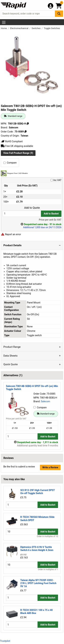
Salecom (45, 401)
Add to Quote (32, 208)
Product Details (12, 245)
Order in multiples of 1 (48, 569)
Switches (36, 28)
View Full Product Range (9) (18, 153)
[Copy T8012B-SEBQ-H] (28, 124)
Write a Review (50, 467)
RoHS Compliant (12, 141)
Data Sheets (10, 356)
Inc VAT (56, 180)
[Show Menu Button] (4, 22)
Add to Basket (51, 214)
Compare (10, 163)
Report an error (11, 234)
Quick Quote (11, 364)
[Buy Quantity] (22, 214)
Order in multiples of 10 (47, 536)
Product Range (12, 347)
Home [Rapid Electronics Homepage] (4, 28)
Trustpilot (5, 641)
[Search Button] (59, 14)
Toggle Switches (52, 28)
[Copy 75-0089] (25, 132)
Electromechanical (19, 28)
